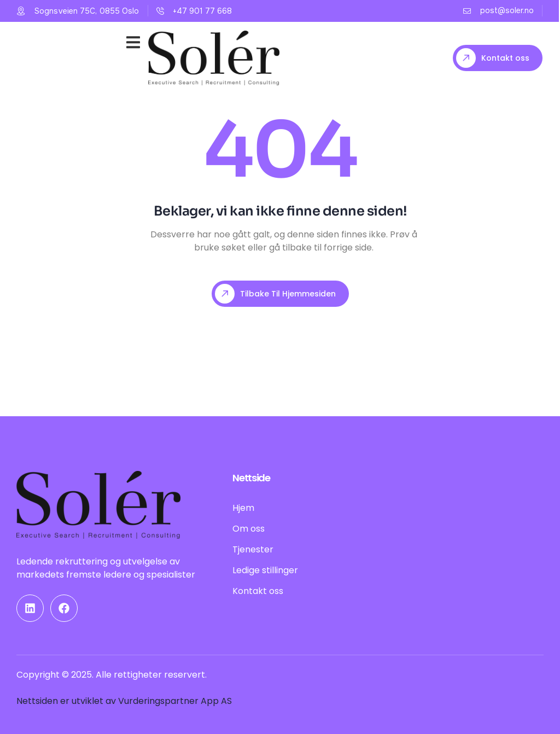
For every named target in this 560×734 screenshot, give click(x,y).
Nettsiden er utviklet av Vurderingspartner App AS (124, 701)
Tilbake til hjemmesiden (275, 294)
